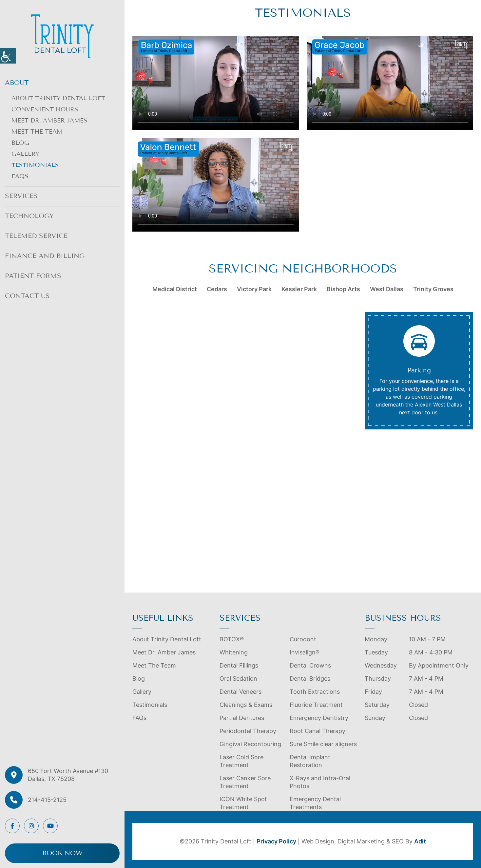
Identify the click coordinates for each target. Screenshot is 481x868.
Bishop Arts (343, 289)
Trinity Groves (433, 289)
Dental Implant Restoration (310, 761)
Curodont (303, 639)
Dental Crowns (310, 665)
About (17, 83)
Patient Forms (33, 276)
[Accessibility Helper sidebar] (8, 56)
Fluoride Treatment (316, 705)
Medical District (175, 289)
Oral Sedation (238, 679)
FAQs (20, 176)
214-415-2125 (47, 800)
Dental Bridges (310, 679)
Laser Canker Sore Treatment (245, 782)
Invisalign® (305, 652)
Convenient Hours (45, 109)
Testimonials (35, 165)
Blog (20, 143)
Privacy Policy (276, 841)
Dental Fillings (239, 665)
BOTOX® (232, 639)
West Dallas (387, 289)
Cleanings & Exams (246, 705)
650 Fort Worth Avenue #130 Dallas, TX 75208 (68, 775)
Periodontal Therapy (248, 731)
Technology (29, 216)
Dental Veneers (240, 692)
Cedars (217, 289)
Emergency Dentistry (319, 718)
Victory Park (254, 289)
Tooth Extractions (315, 692)
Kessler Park (299, 289)
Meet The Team (37, 132)
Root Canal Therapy (317, 731)
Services (21, 196)
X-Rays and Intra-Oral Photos (320, 782)
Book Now (62, 853)
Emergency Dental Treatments (315, 803)
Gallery (25, 154)
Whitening (234, 652)
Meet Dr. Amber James (49, 121)
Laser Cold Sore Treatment (241, 761)
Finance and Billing (45, 256)
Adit (420, 841)
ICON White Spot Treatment (243, 803)
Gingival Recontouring (250, 744)
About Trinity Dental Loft (58, 98)
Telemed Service (36, 236)
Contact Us (27, 296)
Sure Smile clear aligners (323, 744)
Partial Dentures (242, 718)
